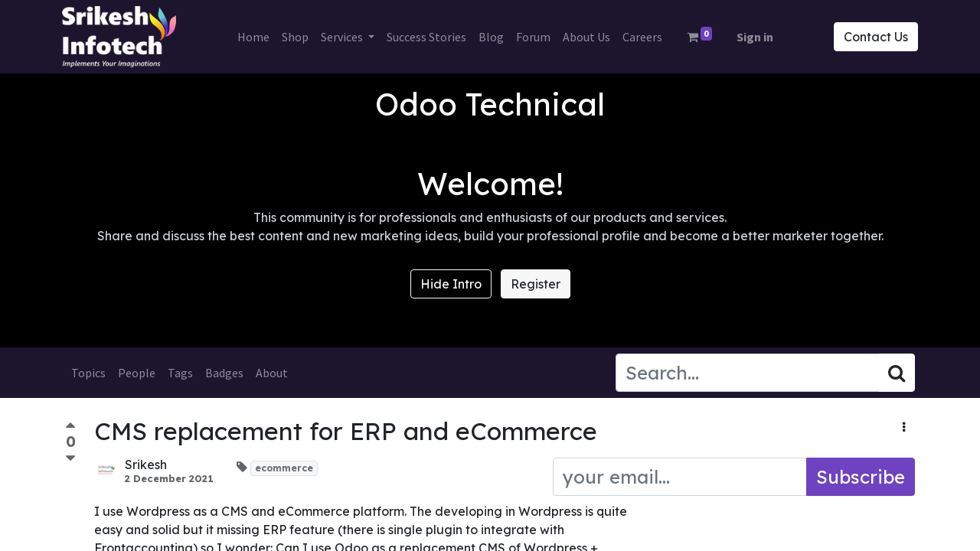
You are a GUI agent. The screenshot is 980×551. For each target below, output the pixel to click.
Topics (88, 373)
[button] (904, 427)
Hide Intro (451, 284)
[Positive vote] (70, 427)
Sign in (755, 37)
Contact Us (873, 37)
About (272, 373)
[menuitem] (253, 37)
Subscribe (861, 477)
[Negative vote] (70, 459)
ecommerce (284, 468)
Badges (224, 373)
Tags (180, 373)
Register (536, 284)
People (137, 373)
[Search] (897, 373)
